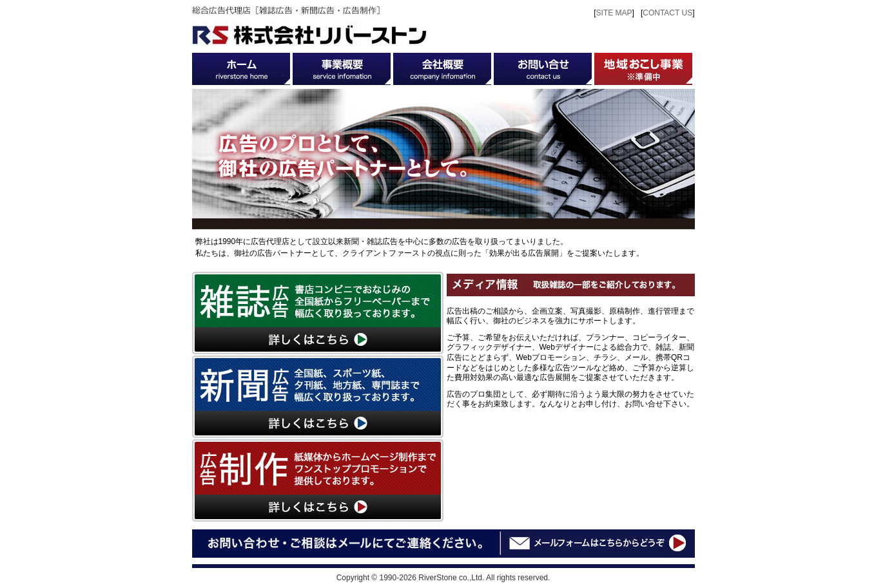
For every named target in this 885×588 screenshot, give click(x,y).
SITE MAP (614, 13)
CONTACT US (667, 13)
